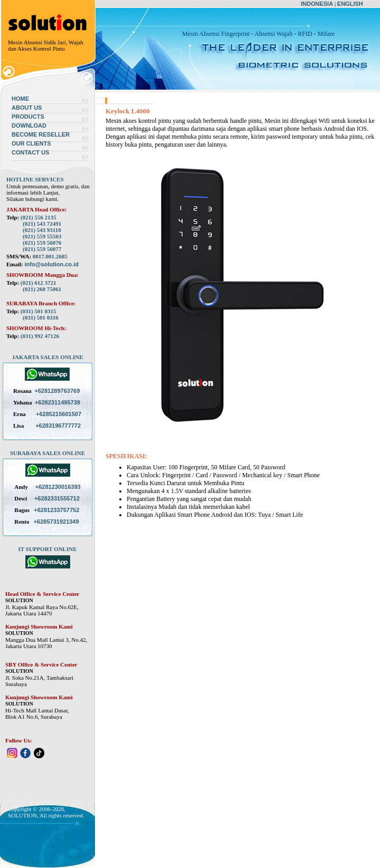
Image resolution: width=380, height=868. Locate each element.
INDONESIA (317, 4)
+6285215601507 (59, 414)
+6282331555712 (57, 498)
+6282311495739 (58, 402)
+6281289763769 (57, 391)
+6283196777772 (58, 426)
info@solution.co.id (52, 264)
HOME (20, 99)
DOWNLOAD (29, 126)
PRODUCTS (28, 117)
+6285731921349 (56, 522)
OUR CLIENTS (31, 143)
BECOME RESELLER (41, 134)
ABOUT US (27, 108)
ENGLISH (350, 4)
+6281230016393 (58, 487)
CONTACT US (30, 152)
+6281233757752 (56, 510)
